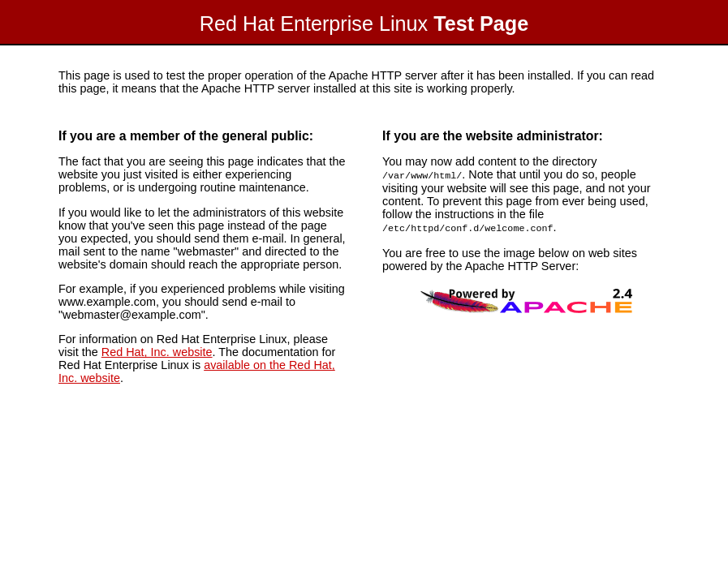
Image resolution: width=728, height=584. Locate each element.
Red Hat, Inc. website (157, 352)
